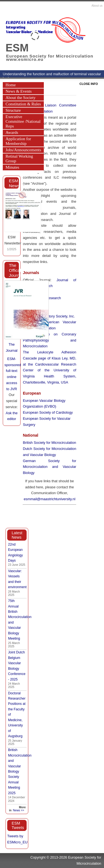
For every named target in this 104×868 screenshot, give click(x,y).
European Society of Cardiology (48, 412)
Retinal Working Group (19, 159)
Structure (13, 110)
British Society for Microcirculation (49, 443)
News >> (19, 810)
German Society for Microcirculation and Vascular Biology (49, 467)
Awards (12, 132)
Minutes (12, 167)
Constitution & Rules (23, 104)
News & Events (19, 91)
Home (11, 85)
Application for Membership (18, 141)
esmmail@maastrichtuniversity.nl (49, 499)
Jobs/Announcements (23, 150)
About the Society (21, 98)
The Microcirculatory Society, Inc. (49, 316)
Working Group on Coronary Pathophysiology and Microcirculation (49, 340)
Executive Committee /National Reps (23, 121)
